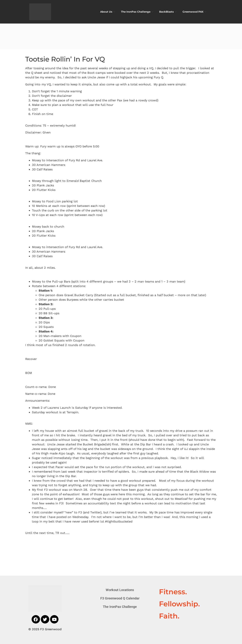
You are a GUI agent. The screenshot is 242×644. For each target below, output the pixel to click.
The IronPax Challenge (138, 12)
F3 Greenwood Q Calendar (120, 598)
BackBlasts (168, 12)
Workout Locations (120, 590)
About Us (108, 12)
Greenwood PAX (195, 12)
